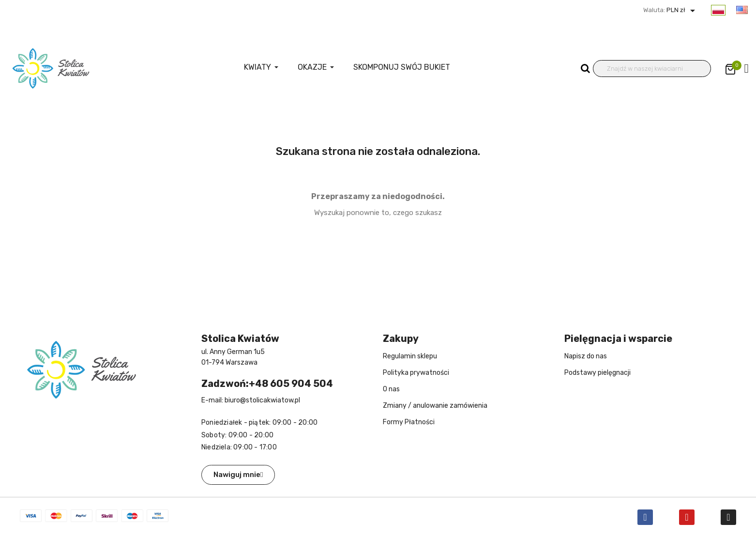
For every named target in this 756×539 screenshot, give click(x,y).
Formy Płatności (409, 422)
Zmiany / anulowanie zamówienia (435, 406)
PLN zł (682, 10)
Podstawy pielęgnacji (597, 373)
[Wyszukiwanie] (652, 69)
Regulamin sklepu (410, 356)
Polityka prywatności (416, 373)
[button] (238, 475)
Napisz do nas (586, 356)
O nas (391, 389)
